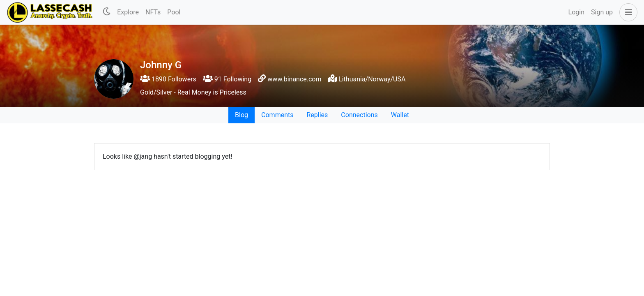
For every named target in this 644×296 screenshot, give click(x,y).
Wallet (400, 115)
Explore (128, 12)
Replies (317, 115)
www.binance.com (294, 79)
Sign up (602, 12)
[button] (627, 12)
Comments (277, 115)
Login (576, 12)
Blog (241, 115)
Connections (359, 115)
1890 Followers (168, 79)
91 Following (227, 79)
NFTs (153, 12)
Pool (174, 12)
